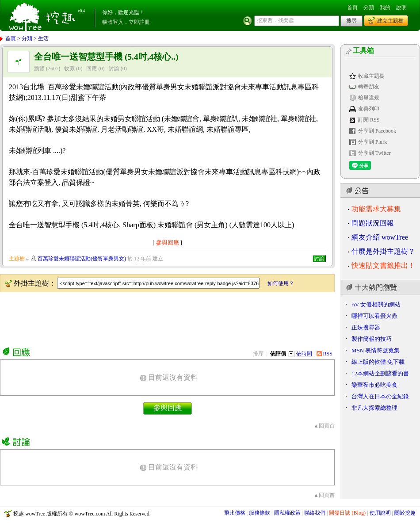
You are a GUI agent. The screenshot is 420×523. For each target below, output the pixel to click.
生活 (43, 38)
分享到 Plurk (372, 142)
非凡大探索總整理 (374, 408)
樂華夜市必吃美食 (374, 385)
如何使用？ (281, 283)
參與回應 (168, 242)
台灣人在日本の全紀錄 (380, 396)
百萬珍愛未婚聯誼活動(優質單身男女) (82, 259)
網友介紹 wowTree (380, 237)
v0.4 (81, 11)
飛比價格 (235, 513)
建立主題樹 (390, 21)
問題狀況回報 (373, 223)
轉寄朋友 (369, 87)
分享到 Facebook (377, 131)
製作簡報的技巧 (372, 339)
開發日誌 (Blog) (347, 513)
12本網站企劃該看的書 (380, 373)
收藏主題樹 (371, 76)
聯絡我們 (315, 513)
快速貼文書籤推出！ (383, 265)
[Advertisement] (161, 318)
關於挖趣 (405, 513)
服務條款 (260, 513)
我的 (385, 8)
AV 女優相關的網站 (376, 304)
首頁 (352, 8)
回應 (92, 69)
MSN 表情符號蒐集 (376, 350)
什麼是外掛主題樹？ (383, 251)
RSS (328, 354)
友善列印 (369, 109)
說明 (401, 8)
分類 (369, 8)
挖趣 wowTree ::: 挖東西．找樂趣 (43, 15)
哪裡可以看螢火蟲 (374, 316)
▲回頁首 (324, 426)
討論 (114, 69)
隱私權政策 (287, 513)
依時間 (304, 354)
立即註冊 (139, 22)
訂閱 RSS (369, 120)
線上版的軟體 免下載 (378, 362)
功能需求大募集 (376, 209)
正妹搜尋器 (366, 327)
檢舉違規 (369, 98)
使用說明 (380, 513)
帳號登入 (113, 22)
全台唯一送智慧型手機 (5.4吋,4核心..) (106, 57)
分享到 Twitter (374, 153)
